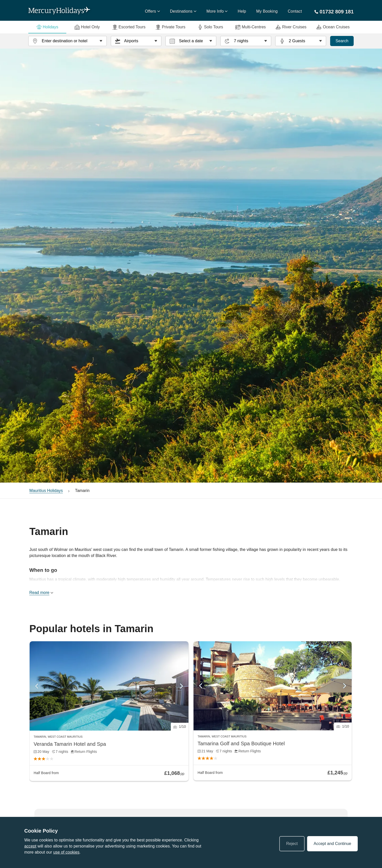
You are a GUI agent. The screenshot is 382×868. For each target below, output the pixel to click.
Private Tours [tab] (171, 27)
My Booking (267, 11)
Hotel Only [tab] (87, 27)
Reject (292, 844)
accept (30, 846)
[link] (109, 711)
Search (342, 41)
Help (242, 11)
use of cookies (66, 852)
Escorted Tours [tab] (129, 27)
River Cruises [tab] (291, 27)
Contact (295, 11)
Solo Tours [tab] (210, 27)
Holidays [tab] (47, 27)
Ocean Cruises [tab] (333, 27)
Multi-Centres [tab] (250, 27)
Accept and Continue (333, 844)
